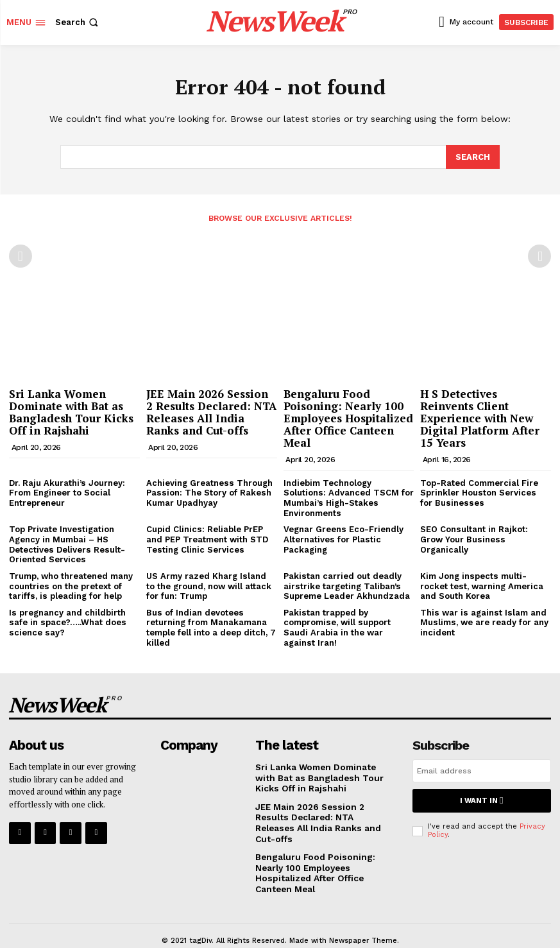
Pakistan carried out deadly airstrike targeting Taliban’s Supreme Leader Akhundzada (347, 584)
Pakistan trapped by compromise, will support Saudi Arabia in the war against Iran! (336, 626)
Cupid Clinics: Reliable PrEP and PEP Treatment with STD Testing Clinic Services (207, 538)
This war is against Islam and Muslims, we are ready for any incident (484, 621)
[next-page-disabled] (539, 255)
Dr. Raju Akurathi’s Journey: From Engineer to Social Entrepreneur (67, 492)
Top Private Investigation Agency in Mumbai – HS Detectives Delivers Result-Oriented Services (66, 543)
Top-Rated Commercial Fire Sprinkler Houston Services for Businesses (485, 492)
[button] (78, 22)
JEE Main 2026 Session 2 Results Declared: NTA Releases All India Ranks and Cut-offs (211, 411)
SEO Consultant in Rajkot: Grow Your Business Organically (474, 538)
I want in (482, 797)
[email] (482, 768)
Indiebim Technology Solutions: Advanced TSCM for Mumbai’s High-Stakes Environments (348, 497)
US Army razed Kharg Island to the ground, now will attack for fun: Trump (211, 584)
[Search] (473, 157)
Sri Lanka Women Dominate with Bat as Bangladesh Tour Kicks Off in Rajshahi (71, 411)
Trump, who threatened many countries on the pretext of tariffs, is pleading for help (71, 584)
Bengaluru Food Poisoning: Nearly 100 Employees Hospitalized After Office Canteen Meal (348, 417)
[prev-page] (21, 255)
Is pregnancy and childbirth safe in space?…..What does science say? (67, 621)
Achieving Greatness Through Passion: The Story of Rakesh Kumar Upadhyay (209, 492)
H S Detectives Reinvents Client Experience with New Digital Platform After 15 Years (480, 417)
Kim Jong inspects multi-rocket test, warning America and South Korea (481, 584)
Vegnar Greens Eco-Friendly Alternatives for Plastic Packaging (343, 538)
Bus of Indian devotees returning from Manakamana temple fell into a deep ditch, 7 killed (211, 626)
